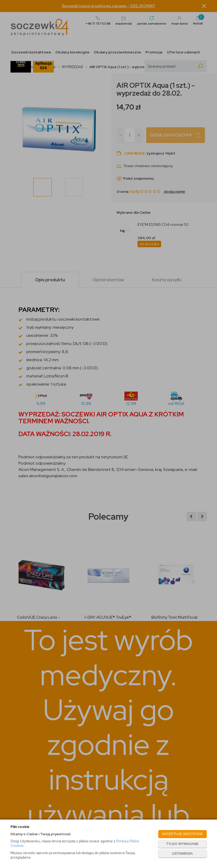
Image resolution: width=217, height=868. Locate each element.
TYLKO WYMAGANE (182, 844)
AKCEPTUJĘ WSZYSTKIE (182, 834)
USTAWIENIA (182, 853)
